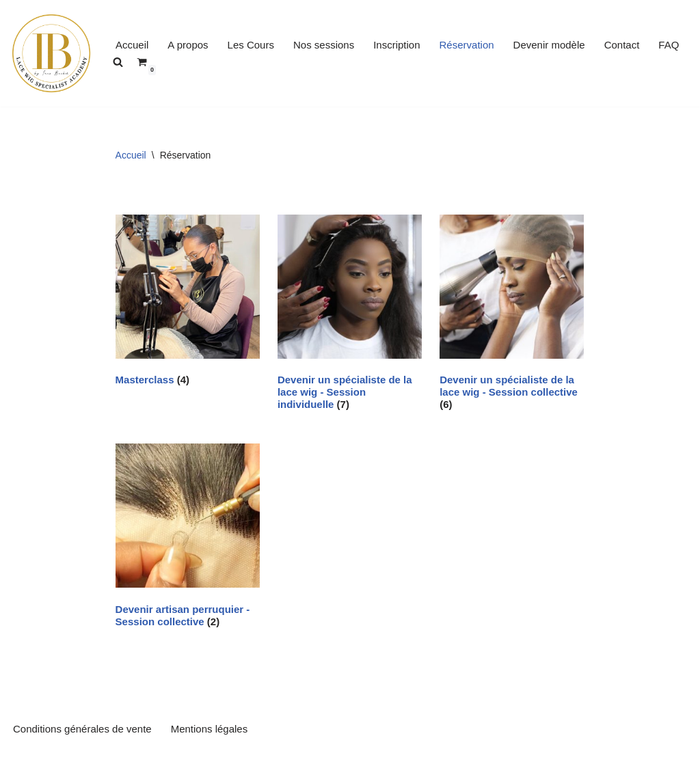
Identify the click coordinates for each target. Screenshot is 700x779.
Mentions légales (210, 729)
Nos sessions (324, 45)
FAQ (669, 45)
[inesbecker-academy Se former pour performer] (51, 53)
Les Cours (251, 45)
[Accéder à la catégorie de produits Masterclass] (188, 303)
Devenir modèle (549, 45)
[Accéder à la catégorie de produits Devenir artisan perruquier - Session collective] (188, 538)
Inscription (396, 45)
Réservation (467, 45)
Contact (622, 45)
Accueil (132, 45)
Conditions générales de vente (82, 729)
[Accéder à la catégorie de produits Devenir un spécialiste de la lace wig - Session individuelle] (350, 315)
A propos (188, 45)
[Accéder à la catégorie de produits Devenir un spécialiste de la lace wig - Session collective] (512, 315)
